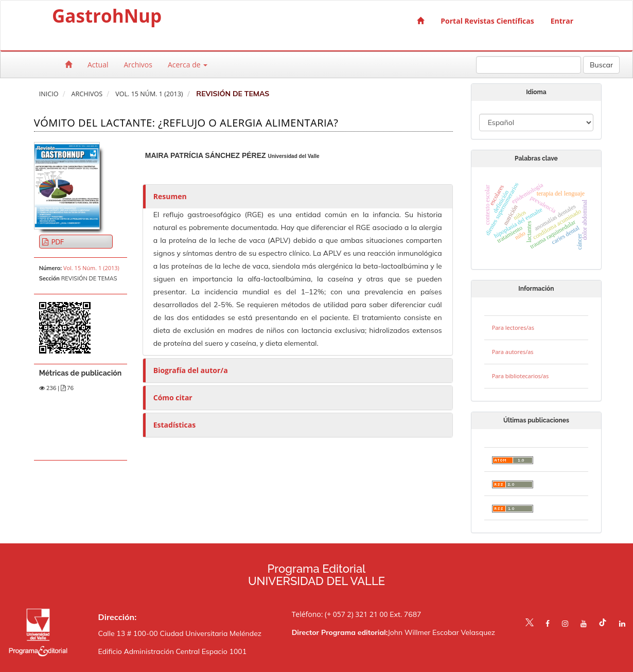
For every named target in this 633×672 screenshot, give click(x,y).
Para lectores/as (513, 328)
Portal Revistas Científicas (487, 21)
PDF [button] (57, 242)
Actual (98, 65)
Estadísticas (174, 425)
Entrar (562, 21)
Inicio (49, 94)
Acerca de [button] (188, 65)
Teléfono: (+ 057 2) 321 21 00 (340, 614)
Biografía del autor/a (191, 370)
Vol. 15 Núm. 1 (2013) (149, 94)
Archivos (138, 65)
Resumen (170, 196)
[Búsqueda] (529, 65)
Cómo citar (173, 397)
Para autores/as (513, 352)
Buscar (601, 65)
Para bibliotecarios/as (521, 376)
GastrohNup (107, 18)
